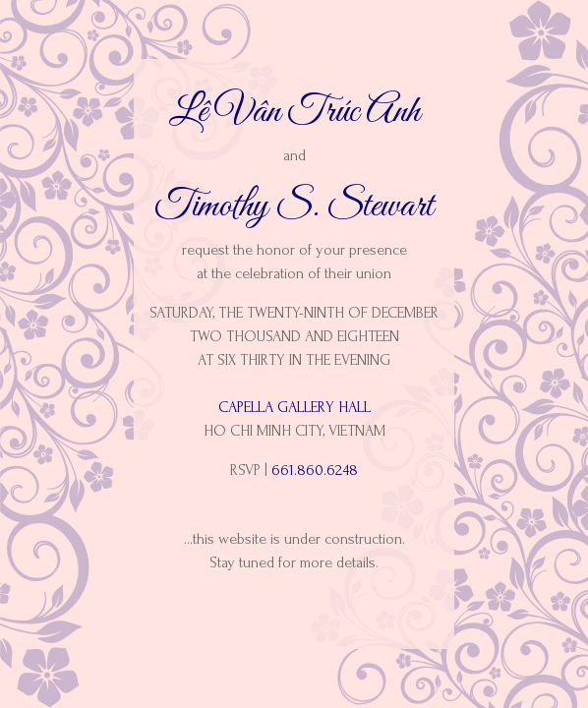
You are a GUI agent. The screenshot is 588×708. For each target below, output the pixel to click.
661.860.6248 (315, 470)
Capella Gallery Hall (294, 407)
